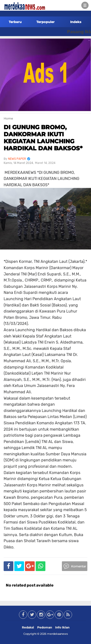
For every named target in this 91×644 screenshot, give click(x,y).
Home (8, 118)
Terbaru (15, 22)
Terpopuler (45, 22)
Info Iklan (62, 627)
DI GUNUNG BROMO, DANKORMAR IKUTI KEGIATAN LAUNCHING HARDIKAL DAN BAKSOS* (43, 138)
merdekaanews (57, 634)
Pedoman (45, 627)
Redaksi (28, 627)
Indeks (76, 22)
